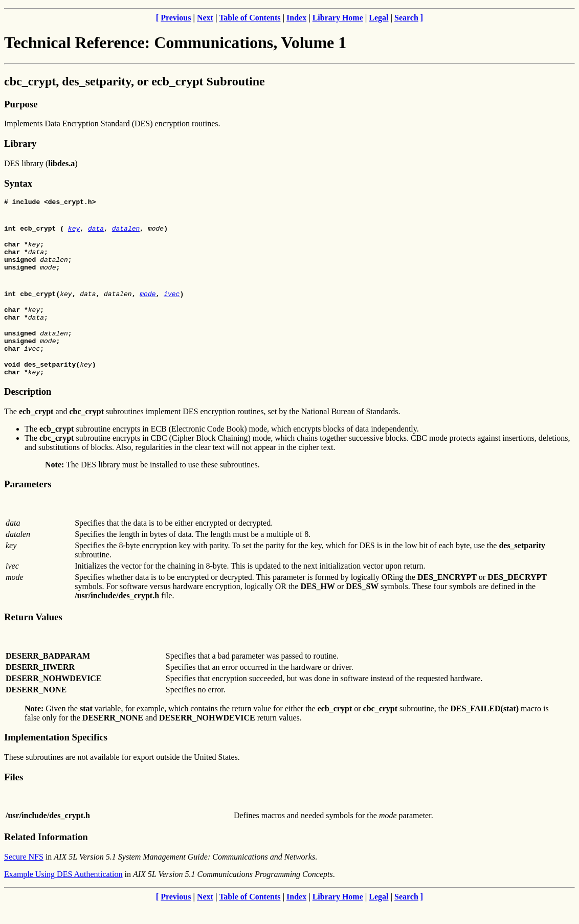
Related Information (46, 855)
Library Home (338, 18)
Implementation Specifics (56, 756)
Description (28, 410)
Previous (176, 18)
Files (14, 795)
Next (205, 18)
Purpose (21, 104)
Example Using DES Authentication (63, 893)
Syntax (18, 183)
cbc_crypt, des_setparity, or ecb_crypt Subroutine (135, 81)
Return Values (33, 635)
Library (20, 143)
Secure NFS (24, 875)
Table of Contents (250, 18)
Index (296, 18)
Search (406, 18)
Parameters (28, 502)
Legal (378, 18)
